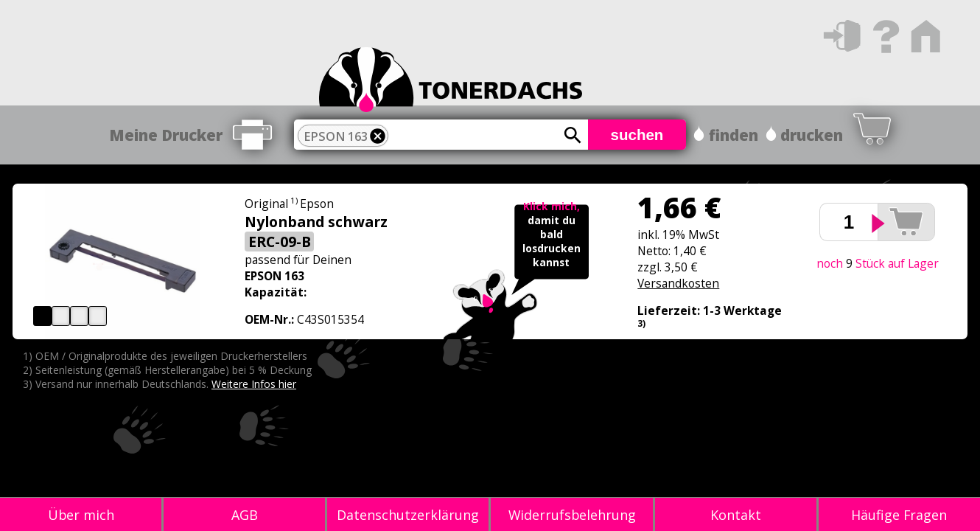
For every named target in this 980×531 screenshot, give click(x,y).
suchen (637, 135)
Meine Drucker (166, 135)
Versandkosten (678, 283)
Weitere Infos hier (254, 384)
